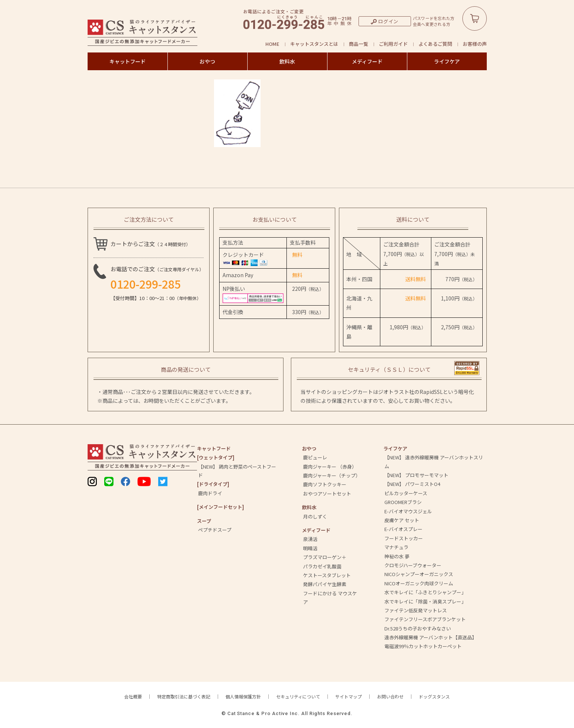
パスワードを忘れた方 (434, 18)
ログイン (388, 21)
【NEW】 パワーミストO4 (412, 484)
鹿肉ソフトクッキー (325, 484)
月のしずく (315, 516)
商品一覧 (359, 44)
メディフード (367, 61)
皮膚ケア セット (402, 520)
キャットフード (128, 61)
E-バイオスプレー (403, 529)
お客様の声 (475, 44)
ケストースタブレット (327, 575)
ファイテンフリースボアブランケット (425, 619)
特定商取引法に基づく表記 (184, 696)
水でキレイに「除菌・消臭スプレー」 (425, 601)
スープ (204, 521)
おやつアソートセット (327, 494)
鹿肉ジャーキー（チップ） (332, 475)
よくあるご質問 (435, 44)
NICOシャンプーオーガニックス (419, 574)
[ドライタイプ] (213, 484)
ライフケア (447, 61)
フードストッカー (404, 538)
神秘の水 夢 (397, 556)
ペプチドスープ (215, 530)
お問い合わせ (390, 696)
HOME (272, 44)
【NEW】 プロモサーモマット (416, 475)
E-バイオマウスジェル (408, 511)
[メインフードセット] (220, 507)
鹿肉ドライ (210, 493)
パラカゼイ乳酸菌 (322, 566)
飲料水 (287, 61)
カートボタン (475, 18)
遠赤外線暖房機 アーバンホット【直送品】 (431, 637)
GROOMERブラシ (403, 502)
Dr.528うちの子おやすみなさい (418, 628)
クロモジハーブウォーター (413, 565)
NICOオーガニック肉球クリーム (419, 583)
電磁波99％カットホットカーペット (423, 646)
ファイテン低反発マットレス (416, 610)
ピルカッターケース (406, 493)
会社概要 (133, 696)
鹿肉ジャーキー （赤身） (330, 467)
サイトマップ (349, 696)
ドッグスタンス (434, 696)
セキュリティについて (298, 696)
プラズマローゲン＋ (325, 557)
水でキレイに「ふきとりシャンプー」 (425, 592)
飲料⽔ (309, 507)
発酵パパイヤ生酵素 (325, 584)
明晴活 (310, 548)
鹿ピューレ (315, 457)
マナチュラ (396, 547)
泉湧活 (310, 539)
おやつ (207, 61)
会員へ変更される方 (432, 24)
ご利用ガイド (393, 44)
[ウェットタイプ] (216, 457)
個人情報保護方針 (243, 696)
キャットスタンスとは (314, 44)
